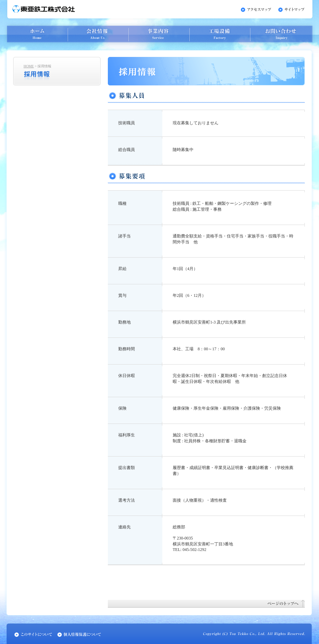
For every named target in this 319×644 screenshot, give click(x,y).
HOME (29, 66)
